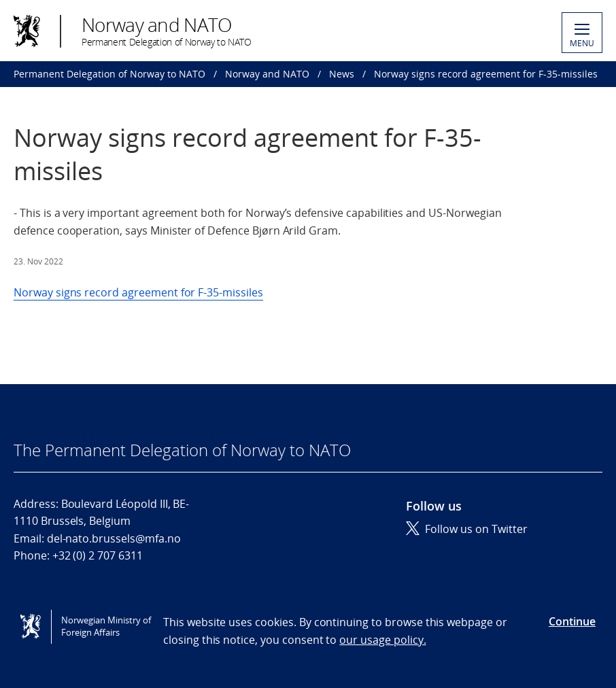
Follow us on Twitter (467, 529)
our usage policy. (382, 640)
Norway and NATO (267, 74)
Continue (572, 621)
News (342, 74)
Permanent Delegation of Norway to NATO (109, 74)
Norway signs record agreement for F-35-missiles (138, 292)
